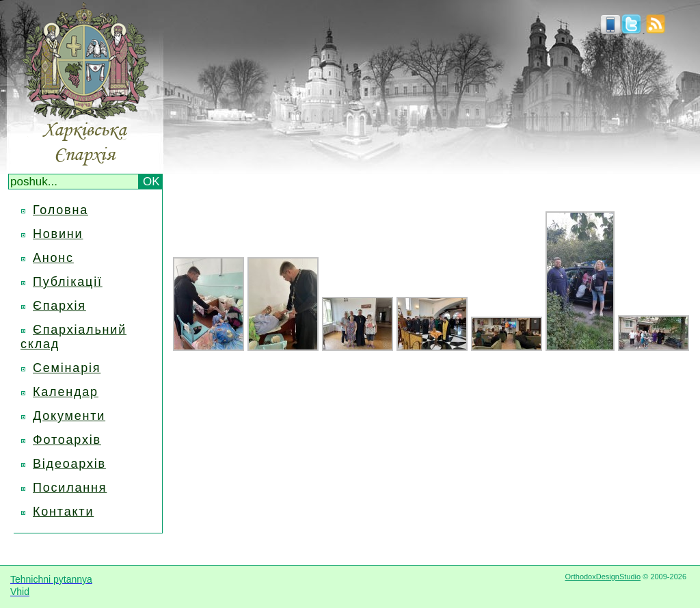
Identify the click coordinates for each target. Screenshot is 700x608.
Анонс (53, 258)
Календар (66, 392)
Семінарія (67, 368)
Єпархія (59, 306)
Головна (60, 210)
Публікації (68, 282)
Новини (58, 234)
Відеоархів (69, 464)
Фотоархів (67, 440)
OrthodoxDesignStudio (603, 577)
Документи (69, 416)
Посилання (70, 488)
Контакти (63, 512)
